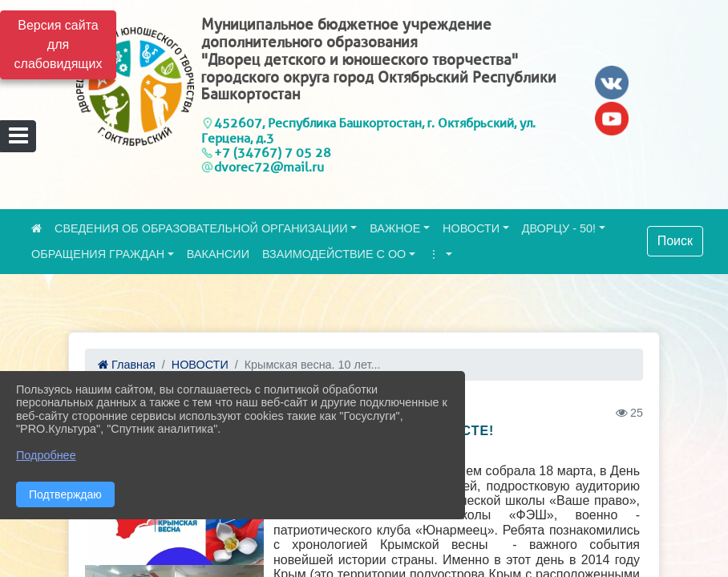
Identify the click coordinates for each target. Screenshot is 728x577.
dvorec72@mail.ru (269, 167)
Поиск (675, 241)
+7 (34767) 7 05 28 (273, 153)
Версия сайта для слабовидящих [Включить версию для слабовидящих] (59, 44)
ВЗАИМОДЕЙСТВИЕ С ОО (334, 254)
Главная (127, 365)
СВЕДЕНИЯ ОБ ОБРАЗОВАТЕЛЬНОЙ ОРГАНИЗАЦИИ (201, 228)
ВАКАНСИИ (218, 254)
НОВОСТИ (471, 228)
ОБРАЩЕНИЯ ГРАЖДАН (98, 254)
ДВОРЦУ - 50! (559, 228)
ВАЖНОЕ (395, 228)
